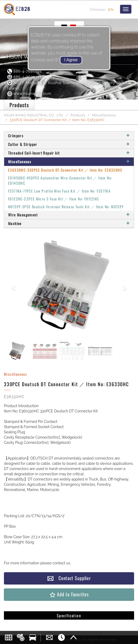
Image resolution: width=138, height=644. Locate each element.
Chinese (98, 9)
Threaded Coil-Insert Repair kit (69, 153)
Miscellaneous (104, 115)
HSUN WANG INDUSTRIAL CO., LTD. (34, 115)
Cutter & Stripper (69, 144)
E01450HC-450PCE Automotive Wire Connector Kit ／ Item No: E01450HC (60, 180)
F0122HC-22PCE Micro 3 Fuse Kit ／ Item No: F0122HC (54, 199)
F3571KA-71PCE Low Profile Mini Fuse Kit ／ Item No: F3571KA (59, 191)
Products (78, 115)
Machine (69, 223)
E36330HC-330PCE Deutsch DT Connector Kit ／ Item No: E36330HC (65, 170)
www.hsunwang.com (29, 94)
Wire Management (69, 215)
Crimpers (69, 136)
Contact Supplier (69, 578)
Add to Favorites (69, 594)
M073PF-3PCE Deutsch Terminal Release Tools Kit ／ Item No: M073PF (66, 207)
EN (111, 9)
